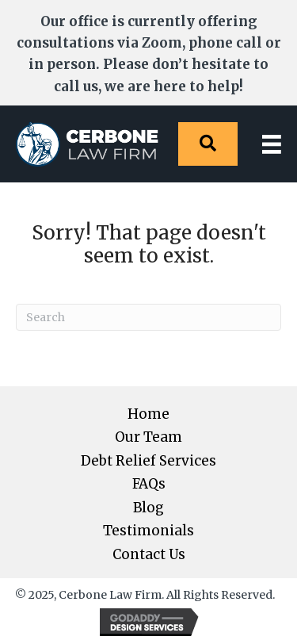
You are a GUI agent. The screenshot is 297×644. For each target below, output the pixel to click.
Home (148, 414)
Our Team (148, 437)
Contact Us (149, 555)
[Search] (148, 317)
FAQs (149, 484)
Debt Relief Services (148, 461)
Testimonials (148, 531)
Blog (148, 508)
